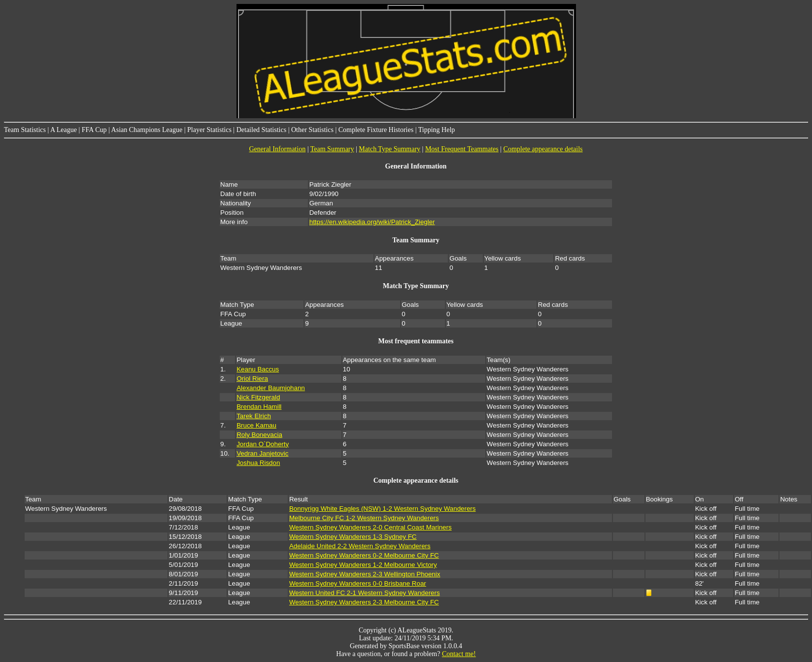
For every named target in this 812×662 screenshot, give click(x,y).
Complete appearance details (543, 149)
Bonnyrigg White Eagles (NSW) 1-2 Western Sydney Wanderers (383, 509)
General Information (277, 149)
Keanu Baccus (258, 369)
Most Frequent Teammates (462, 149)
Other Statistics (312, 130)
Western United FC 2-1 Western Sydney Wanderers (365, 593)
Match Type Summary (389, 149)
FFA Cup (94, 130)
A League (64, 130)
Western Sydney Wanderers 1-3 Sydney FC (353, 537)
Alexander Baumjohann (271, 388)
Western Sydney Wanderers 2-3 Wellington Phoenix (365, 574)
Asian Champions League (147, 130)
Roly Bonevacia (259, 435)
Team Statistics (25, 130)
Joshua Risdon (258, 463)
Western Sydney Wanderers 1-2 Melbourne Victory (363, 565)
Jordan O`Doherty (263, 444)
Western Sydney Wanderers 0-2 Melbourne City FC (364, 555)
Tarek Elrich (254, 416)
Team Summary (332, 149)
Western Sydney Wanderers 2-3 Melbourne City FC (364, 602)
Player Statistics (209, 130)
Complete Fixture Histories (376, 130)
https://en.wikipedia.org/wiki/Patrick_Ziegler (372, 222)
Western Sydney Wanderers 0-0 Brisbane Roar (358, 583)
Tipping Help (437, 130)
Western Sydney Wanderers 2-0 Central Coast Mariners (371, 527)
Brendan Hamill (259, 407)
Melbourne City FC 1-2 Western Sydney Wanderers (364, 518)
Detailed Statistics (261, 130)
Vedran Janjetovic (262, 453)
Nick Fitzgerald (258, 397)
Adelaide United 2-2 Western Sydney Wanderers (360, 546)
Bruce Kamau (256, 425)
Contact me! (459, 654)
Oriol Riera (252, 379)
